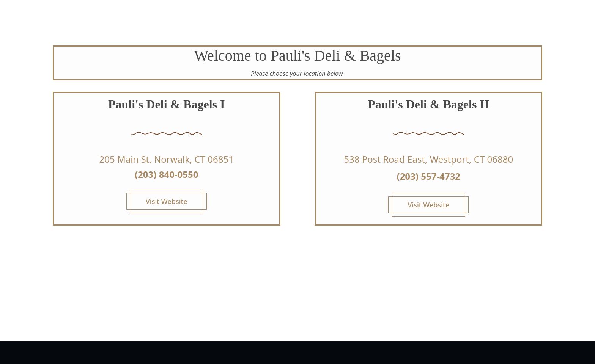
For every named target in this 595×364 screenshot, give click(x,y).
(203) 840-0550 (166, 174)
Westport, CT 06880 (471, 159)
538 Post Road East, (387, 159)
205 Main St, (125, 159)
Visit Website (167, 201)
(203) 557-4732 (429, 176)
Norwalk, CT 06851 (194, 159)
